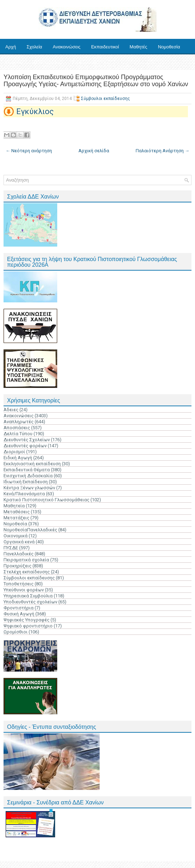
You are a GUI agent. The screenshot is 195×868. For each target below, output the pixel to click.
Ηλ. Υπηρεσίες (47, 62)
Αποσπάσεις (17, 428)
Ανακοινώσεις (67, 47)
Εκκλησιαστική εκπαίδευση (32, 464)
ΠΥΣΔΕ (11, 548)
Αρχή (11, 47)
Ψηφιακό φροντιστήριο (28, 626)
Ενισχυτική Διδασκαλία (28, 476)
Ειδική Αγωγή (18, 458)
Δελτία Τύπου (18, 434)
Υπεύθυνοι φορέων (24, 590)
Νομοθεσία (169, 47)
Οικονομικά (16, 536)
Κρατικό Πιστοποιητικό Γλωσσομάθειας (46, 500)
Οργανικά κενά (19, 542)
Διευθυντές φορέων (25, 446)
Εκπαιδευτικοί (105, 47)
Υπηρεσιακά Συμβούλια (28, 596)
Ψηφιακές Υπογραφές (26, 620)
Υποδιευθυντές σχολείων (30, 602)
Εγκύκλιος (35, 111)
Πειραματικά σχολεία (26, 560)
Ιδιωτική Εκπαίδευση (26, 482)
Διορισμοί (14, 452)
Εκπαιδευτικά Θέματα (27, 470)
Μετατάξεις (16, 518)
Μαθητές (138, 47)
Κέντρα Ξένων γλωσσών (29, 488)
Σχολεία (34, 47)
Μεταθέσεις (17, 512)
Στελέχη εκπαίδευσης (27, 572)
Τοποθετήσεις (19, 584)
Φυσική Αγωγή (19, 614)
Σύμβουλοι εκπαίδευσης (105, 99)
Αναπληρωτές (19, 422)
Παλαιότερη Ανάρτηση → (162, 151)
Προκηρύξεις (17, 566)
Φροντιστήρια (19, 608)
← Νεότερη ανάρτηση (29, 151)
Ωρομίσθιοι (16, 632)
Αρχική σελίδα (94, 151)
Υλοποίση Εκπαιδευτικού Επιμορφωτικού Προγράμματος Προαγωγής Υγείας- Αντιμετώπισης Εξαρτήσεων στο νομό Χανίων (96, 81)
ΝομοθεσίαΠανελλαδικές (30, 530)
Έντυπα (13, 62)
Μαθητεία (14, 506)
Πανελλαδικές (19, 554)
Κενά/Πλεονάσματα (24, 494)
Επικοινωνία (85, 62)
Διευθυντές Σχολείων (27, 440)
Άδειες (11, 410)
